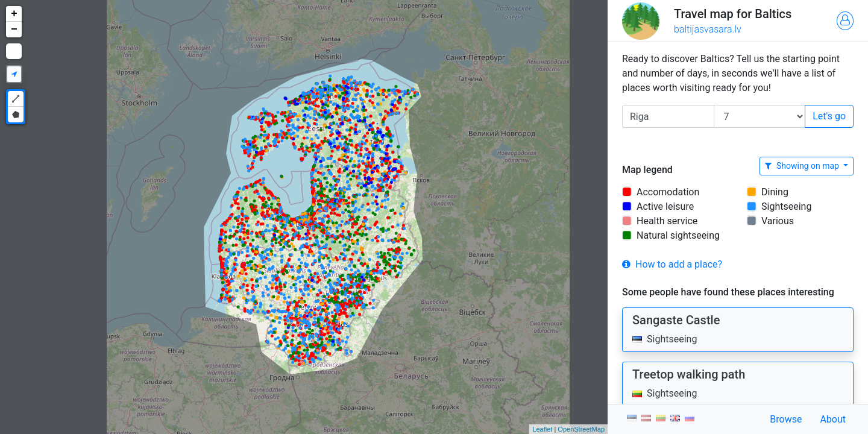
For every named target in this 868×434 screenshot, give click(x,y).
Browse (786, 419)
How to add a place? (672, 264)
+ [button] (14, 14)
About (833, 419)
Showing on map (803, 166)
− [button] (14, 30)
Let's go (829, 116)
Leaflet (542, 429)
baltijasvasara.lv (708, 29)
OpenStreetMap (581, 429)
